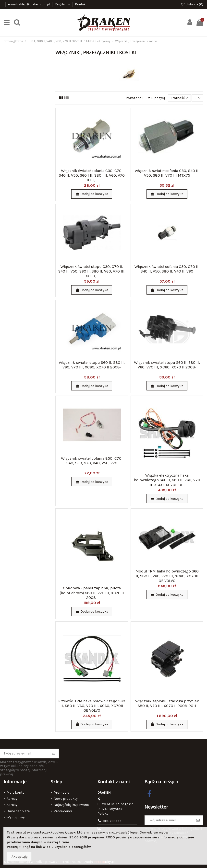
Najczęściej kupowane (71, 805)
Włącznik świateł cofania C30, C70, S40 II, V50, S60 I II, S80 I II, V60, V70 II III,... (92, 175)
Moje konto (16, 793)
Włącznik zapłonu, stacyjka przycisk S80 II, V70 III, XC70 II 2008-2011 (167, 703)
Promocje (61, 793)
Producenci (63, 811)
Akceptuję (19, 857)
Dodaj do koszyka (92, 194)
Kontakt (81, 4)
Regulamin (63, 4)
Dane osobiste (18, 811)
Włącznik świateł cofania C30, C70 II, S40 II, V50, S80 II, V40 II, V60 (167, 269)
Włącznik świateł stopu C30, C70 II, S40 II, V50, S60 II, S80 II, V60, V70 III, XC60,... (92, 271)
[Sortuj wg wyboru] (179, 98)
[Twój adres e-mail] (24, 754)
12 (197, 98)
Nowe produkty (66, 799)
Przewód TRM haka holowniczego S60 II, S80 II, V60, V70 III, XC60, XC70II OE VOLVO (92, 706)
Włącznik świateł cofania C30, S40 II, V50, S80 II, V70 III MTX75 (167, 173)
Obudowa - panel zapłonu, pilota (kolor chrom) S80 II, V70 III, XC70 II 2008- (92, 593)
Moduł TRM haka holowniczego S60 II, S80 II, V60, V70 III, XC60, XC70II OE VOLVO (167, 576)
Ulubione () (192, 4)
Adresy (12, 799)
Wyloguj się (16, 817)
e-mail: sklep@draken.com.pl (29, 4)
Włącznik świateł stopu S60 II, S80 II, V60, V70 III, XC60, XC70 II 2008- (92, 365)
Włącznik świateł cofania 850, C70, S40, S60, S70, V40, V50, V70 (92, 461)
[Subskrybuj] (53, 754)
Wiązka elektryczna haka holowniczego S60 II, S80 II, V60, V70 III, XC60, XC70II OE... (167, 480)
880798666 (112, 821)
